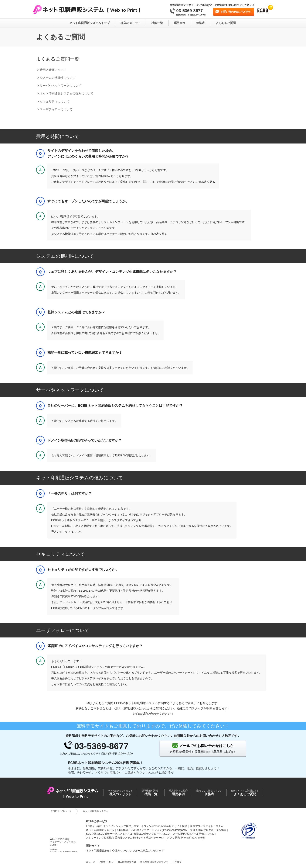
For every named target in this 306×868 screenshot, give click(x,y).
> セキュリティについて (53, 101)
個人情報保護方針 (127, 862)
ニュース (91, 862)
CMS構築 (123, 830)
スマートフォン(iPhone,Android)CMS (165, 830)
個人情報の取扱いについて (154, 862)
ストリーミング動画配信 (100, 838)
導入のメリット (131, 23)
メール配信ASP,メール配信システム (193, 834)
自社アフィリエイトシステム (207, 826)
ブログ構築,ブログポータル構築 (208, 830)
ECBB (63, 826)
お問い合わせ (106, 862)
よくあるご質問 (226, 23)
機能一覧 (157, 23)
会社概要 (177, 862)
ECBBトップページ (61, 811)
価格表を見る (207, 182)
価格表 (200, 23)
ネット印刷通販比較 (98, 851)
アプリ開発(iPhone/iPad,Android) (186, 838)
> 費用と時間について (52, 70)
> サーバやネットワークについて (59, 86)
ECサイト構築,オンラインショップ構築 (109, 826)
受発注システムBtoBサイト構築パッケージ (139, 838)
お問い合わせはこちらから (236, 12)
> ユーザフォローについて (55, 109)
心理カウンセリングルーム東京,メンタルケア (138, 851)
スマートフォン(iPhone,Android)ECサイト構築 (160, 826)
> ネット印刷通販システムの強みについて (65, 93)
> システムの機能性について (56, 78)
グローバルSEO (160, 834)
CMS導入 (136, 830)
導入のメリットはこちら (66, 532)
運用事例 (180, 23)
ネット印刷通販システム (100, 830)
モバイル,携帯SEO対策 (136, 834)
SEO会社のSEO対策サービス (103, 834)
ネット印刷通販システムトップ (90, 23)
